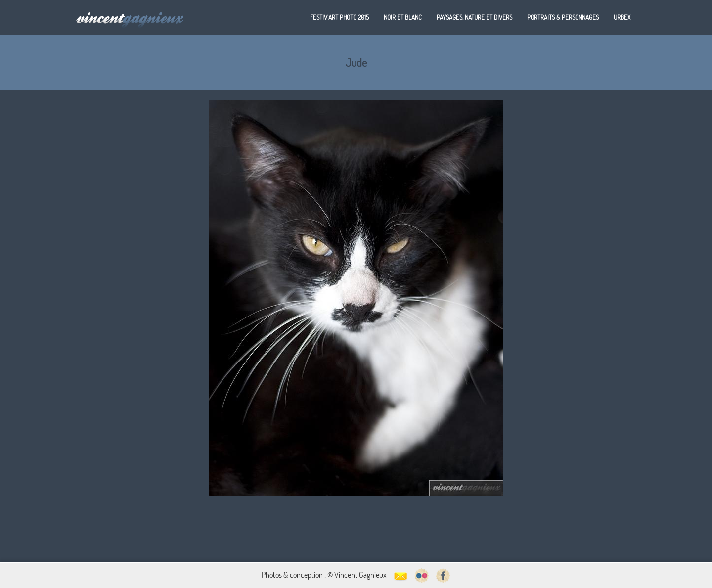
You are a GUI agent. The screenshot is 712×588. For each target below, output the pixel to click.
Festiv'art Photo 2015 (339, 17)
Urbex (622, 17)
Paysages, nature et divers (474, 17)
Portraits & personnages (563, 17)
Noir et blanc (403, 17)
